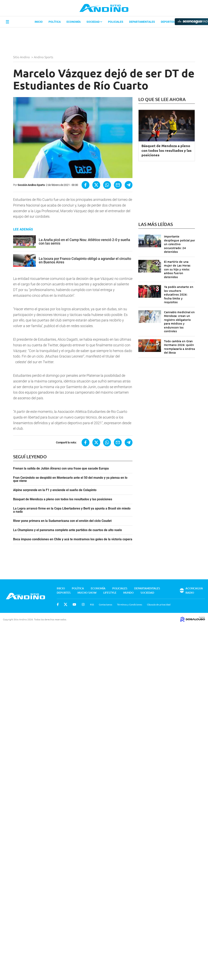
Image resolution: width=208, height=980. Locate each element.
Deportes (168, 22)
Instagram (83, 604)
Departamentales (142, 22)
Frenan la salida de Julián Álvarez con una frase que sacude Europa (61, 469)
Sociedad (94, 22)
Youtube (74, 604)
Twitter (66, 604)
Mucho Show (87, 593)
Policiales (116, 22)
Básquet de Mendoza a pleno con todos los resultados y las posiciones (63, 499)
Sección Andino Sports (31, 185)
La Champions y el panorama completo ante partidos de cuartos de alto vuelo (68, 530)
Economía (74, 22)
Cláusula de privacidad (159, 604)
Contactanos (105, 604)
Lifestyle (110, 593)
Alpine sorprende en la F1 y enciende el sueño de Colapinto (55, 490)
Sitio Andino (22, 57)
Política (55, 22)
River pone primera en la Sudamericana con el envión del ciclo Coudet (62, 521)
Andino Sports (44, 57)
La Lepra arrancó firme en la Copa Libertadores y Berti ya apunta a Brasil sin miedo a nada (72, 510)
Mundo (128, 593)
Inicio (39, 22)
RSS (92, 604)
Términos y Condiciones (130, 604)
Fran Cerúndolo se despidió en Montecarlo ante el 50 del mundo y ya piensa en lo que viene (70, 479)
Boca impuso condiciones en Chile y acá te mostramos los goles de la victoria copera (73, 539)
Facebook (58, 604)
